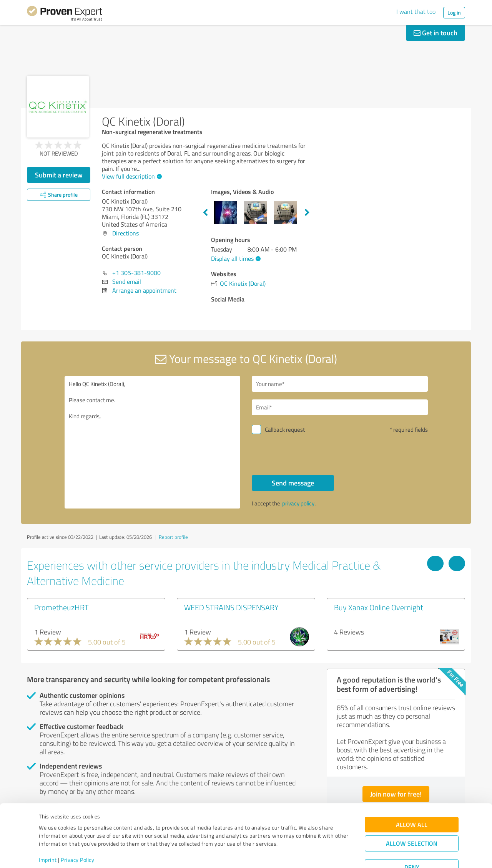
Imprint (48, 832)
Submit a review (59, 175)
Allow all (412, 797)
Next (307, 213)
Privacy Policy (77, 832)
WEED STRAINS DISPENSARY (231, 607)
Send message (293, 483)
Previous (205, 213)
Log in (454, 12)
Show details (294, 854)
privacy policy (298, 503)
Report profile (173, 537)
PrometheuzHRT (61, 607)
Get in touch (435, 33)
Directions (125, 233)
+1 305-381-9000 (136, 273)
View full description (131, 176)
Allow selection (412, 816)
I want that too (416, 12)
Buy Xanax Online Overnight (379, 607)
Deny (412, 839)
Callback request (285, 430)
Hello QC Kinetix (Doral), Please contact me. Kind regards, (153, 442)
